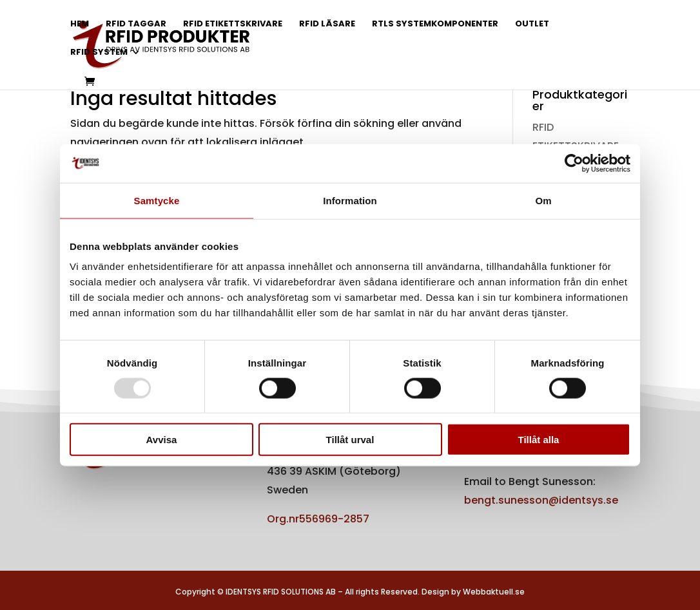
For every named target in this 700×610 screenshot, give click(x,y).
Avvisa (162, 440)
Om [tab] (543, 200)
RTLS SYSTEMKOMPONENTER (435, 24)
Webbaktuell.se (494, 592)
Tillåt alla (539, 440)
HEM (80, 24)
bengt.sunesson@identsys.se (541, 500)
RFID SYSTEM (99, 53)
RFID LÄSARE (327, 24)
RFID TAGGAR (136, 24)
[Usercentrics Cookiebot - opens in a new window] (574, 163)
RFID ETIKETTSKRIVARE (233, 24)
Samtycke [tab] (157, 200)
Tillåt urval (350, 440)
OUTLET (532, 24)
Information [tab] (350, 200)
